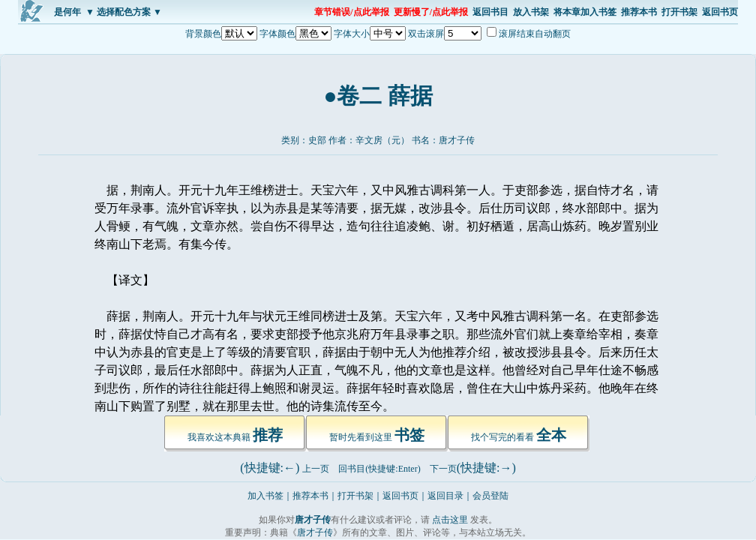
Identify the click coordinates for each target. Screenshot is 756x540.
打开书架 (679, 12)
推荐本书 (639, 12)
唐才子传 (457, 140)
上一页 (316, 469)
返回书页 (720, 12)
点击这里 (450, 520)
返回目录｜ (450, 496)
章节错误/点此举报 (351, 12)
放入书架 (531, 12)
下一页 (443, 469)
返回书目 (490, 12)
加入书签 (265, 496)
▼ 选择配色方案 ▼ (124, 12)
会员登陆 (490, 496)
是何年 (67, 12)
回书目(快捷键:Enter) (379, 469)
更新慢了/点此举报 (431, 12)
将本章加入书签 (585, 12)
